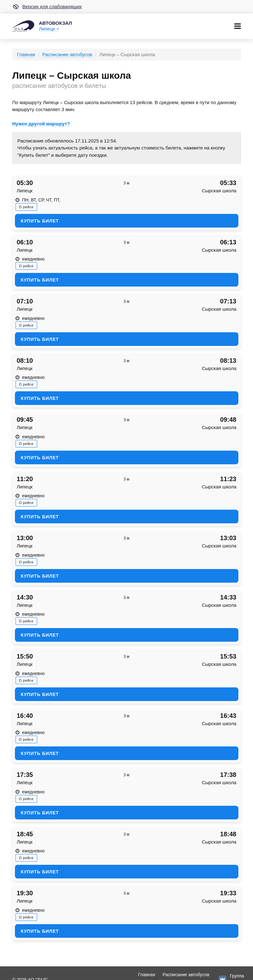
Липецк (49, 29)
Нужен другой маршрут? (41, 124)
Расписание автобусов (67, 54)
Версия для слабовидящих (47, 7)
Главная (26, 54)
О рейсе (26, 207)
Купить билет (40, 221)
